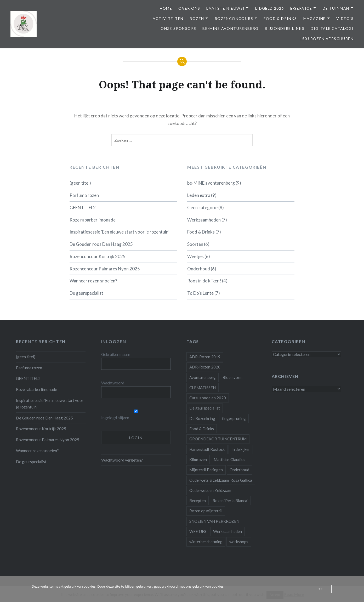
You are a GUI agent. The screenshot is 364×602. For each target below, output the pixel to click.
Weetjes (195, 256)
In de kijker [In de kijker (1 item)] (241, 449)
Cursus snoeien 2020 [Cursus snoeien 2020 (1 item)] (208, 398)
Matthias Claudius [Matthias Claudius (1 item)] (229, 459)
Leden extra (199, 195)
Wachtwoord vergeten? (122, 460)
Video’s (345, 18)
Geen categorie (202, 208)
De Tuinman (336, 8)
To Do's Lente (200, 293)
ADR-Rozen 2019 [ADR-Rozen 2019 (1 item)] (205, 357)
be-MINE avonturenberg (230, 28)
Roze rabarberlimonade (93, 220)
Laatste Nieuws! (225, 8)
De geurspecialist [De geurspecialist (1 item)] (205, 408)
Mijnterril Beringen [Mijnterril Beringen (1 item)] (206, 470)
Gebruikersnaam (116, 354)
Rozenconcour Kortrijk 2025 (98, 256)
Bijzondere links (285, 28)
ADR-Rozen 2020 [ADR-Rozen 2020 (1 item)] (205, 367)
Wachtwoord (113, 383)
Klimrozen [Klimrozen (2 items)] (198, 459)
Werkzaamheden (204, 220)
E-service (301, 8)
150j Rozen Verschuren (327, 39)
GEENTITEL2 (83, 208)
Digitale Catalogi (332, 28)
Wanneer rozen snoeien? (93, 281)
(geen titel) (80, 183)
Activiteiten (168, 18)
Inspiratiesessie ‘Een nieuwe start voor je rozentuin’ (119, 232)
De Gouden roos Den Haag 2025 (101, 244)
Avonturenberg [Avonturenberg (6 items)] (203, 377)
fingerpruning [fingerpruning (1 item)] (234, 418)
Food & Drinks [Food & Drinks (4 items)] (202, 429)
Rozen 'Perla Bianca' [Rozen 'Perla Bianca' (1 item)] (230, 501)
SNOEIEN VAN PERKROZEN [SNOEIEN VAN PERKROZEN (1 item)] (214, 521)
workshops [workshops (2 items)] (239, 542)
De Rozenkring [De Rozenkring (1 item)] (202, 418)
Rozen (197, 18)
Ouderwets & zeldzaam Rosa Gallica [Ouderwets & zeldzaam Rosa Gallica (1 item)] (221, 480)
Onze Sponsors (178, 28)
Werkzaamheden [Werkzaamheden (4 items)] (227, 531)
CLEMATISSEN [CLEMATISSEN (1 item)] (203, 388)
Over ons (189, 8)
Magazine (315, 18)
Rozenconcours (234, 18)
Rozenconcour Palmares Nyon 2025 (105, 269)
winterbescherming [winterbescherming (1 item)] (206, 542)
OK (320, 589)
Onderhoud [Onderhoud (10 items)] (239, 470)
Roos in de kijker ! (204, 281)
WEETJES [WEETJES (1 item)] (198, 531)
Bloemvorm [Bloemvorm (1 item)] (232, 377)
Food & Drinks (280, 18)
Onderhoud (199, 269)
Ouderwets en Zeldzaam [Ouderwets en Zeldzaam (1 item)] (210, 490)
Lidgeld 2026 (270, 8)
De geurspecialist (86, 293)
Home (166, 8)
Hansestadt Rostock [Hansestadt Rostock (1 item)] (207, 449)
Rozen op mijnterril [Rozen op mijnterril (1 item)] (206, 511)
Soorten (195, 244)
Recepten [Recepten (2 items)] (198, 501)
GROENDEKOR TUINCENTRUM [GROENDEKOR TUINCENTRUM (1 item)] (218, 439)
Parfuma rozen (84, 195)
